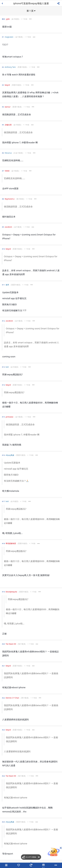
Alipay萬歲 (10, 455)
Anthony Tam (10, 67)
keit (7, 367)
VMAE (7, 171)
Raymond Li (10, 199)
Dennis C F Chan (12, 698)
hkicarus (8, 153)
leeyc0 (7, 85)
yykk (8, 19)
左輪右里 (8, 125)
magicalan (9, 37)
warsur (8, 107)
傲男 (7, 285)
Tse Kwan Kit (11, 644)
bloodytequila (11, 592)
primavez (9, 417)
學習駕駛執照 (11, 543)
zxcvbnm (8, 227)
